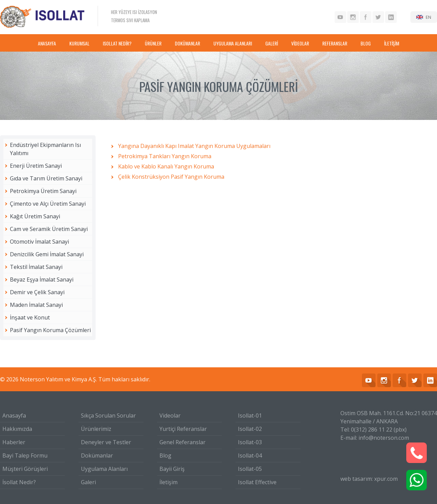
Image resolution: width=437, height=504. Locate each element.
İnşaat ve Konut (30, 317)
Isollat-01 (250, 416)
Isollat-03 (250, 442)
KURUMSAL (79, 43)
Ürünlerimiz (96, 429)
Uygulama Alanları (104, 469)
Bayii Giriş (172, 469)
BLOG (366, 43)
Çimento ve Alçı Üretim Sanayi (48, 204)
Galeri (88, 482)
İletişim (168, 482)
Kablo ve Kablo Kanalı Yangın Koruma (166, 166)
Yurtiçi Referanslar (183, 429)
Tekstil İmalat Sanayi (36, 267)
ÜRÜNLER (153, 43)
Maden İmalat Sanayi (36, 305)
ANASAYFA (47, 43)
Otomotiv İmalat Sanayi (39, 242)
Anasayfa (14, 416)
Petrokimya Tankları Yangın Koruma (165, 156)
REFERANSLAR (335, 43)
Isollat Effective (257, 482)
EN (428, 17)
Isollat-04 (250, 455)
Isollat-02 (250, 429)
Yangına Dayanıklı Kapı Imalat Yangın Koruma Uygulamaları (194, 146)
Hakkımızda (17, 429)
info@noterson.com (384, 438)
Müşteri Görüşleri (25, 469)
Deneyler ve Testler (106, 442)
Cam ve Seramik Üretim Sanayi (49, 229)
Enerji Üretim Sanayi (36, 166)
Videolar (170, 416)
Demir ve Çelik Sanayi (37, 292)
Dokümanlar (97, 455)
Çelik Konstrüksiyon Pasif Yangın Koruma (171, 177)
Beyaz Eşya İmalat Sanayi (42, 280)
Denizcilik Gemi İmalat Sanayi (47, 254)
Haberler (14, 442)
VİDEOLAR (300, 43)
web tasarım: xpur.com (369, 479)
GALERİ (272, 43)
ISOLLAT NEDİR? (117, 43)
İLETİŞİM (392, 43)
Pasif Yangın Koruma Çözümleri (50, 330)
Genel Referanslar (182, 442)
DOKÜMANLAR (187, 43)
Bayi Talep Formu (25, 455)
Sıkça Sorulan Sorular (108, 416)
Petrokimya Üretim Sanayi (43, 191)
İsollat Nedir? (19, 482)
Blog (165, 455)
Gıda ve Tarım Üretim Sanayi (46, 178)
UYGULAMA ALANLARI (233, 43)
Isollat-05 (250, 469)
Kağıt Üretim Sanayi (35, 216)
